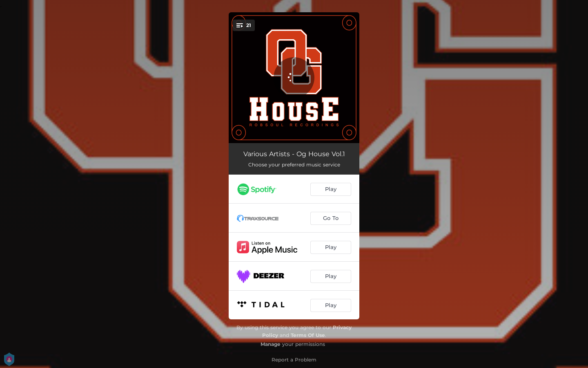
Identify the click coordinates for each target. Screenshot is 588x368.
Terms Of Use (308, 335)
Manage (271, 344)
